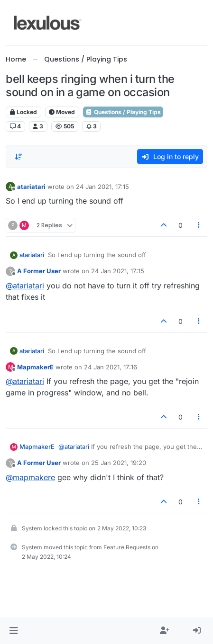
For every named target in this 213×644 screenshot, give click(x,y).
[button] (14, 631)
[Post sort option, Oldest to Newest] (19, 157)
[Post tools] (199, 225)
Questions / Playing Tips (123, 112)
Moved (62, 112)
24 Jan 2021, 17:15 (102, 187)
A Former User (39, 271)
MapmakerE (35, 367)
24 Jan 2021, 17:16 (111, 367)
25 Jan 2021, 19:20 (119, 463)
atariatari (31, 187)
